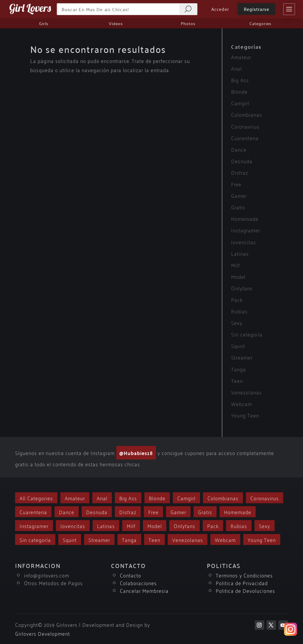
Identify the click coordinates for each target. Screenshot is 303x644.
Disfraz (240, 172)
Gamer (239, 195)
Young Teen (245, 415)
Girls (44, 23)
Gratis (238, 207)
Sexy (237, 322)
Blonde (239, 91)
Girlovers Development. (43, 633)
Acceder (220, 9)
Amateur (241, 57)
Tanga (238, 369)
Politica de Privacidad (242, 583)
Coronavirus (245, 126)
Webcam (242, 403)
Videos (116, 23)
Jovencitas (244, 242)
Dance (239, 149)
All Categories (36, 498)
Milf (236, 265)
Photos (188, 23)
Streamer (242, 357)
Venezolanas (246, 392)
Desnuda (242, 161)
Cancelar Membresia (144, 590)
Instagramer (246, 230)
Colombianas (247, 114)
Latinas (240, 253)
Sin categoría (247, 334)
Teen (237, 380)
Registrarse (257, 9)
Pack (237, 299)
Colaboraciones (138, 583)
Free (236, 184)
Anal (236, 68)
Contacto (130, 575)
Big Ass (240, 80)
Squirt (238, 346)
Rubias (239, 311)
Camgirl (240, 103)
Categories (260, 23)
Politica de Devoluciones (245, 590)
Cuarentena (245, 138)
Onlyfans (242, 288)
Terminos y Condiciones (244, 575)
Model (238, 276)
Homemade (245, 218)
